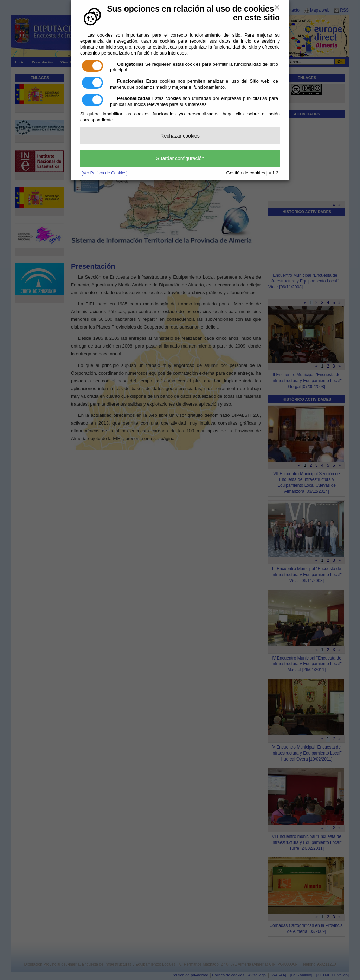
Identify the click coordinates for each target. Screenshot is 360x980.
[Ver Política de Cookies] (105, 173)
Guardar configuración (180, 158)
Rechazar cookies (180, 136)
